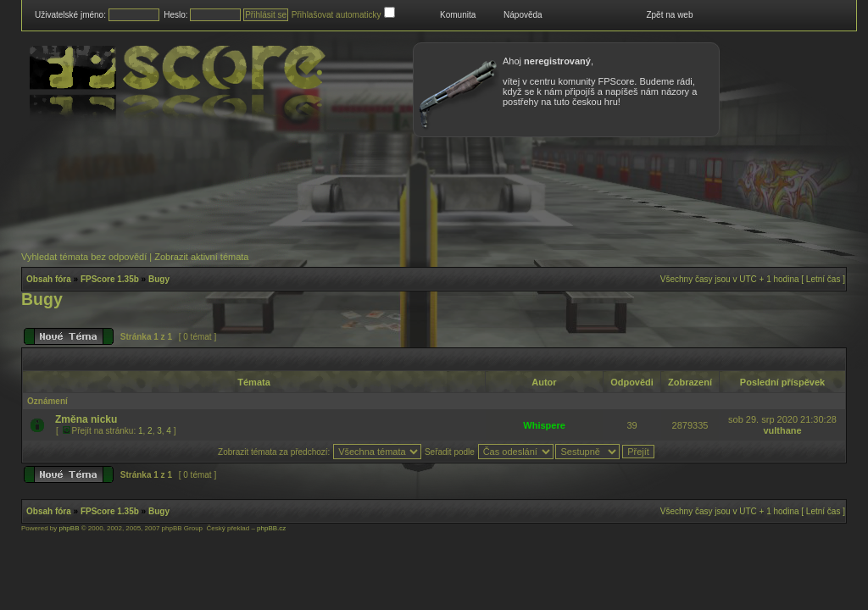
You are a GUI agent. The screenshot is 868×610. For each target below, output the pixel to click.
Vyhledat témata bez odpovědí (84, 257)
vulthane (782, 430)
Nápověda (523, 15)
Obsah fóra (49, 279)
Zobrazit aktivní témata (201, 257)
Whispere (544, 425)
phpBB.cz (271, 528)
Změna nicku (86, 419)
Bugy (159, 279)
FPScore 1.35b (110, 279)
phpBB (69, 528)
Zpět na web (669, 15)
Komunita (458, 15)
